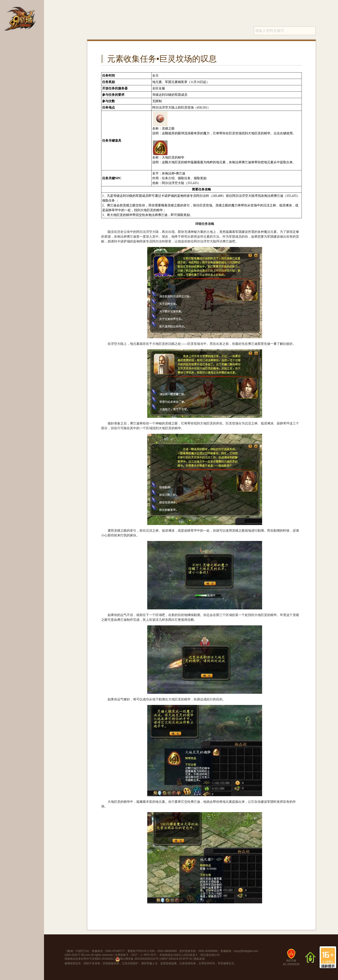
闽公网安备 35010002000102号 (137, 959)
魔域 (70, 951)
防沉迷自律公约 (210, 955)
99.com (86, 955)
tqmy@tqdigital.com (246, 951)
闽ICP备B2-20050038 (291, 959)
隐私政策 (199, 959)
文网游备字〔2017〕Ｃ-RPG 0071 (136, 955)
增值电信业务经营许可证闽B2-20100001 (89, 959)
